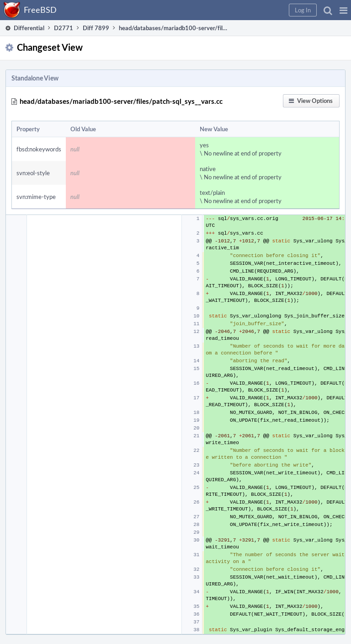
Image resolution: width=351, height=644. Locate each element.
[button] (343, 10)
